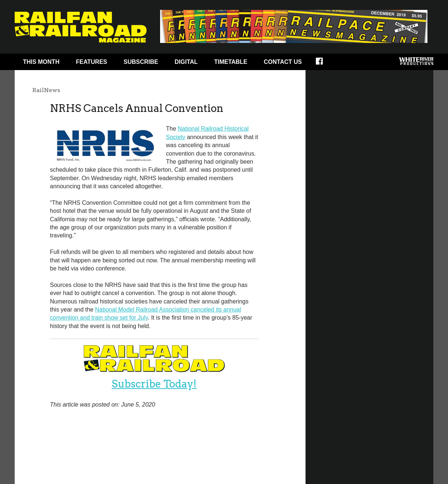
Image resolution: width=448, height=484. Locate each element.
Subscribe (141, 62)
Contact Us (283, 62)
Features (92, 62)
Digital (186, 62)
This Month (41, 62)
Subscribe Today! (154, 384)
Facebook (324, 63)
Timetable (231, 62)
